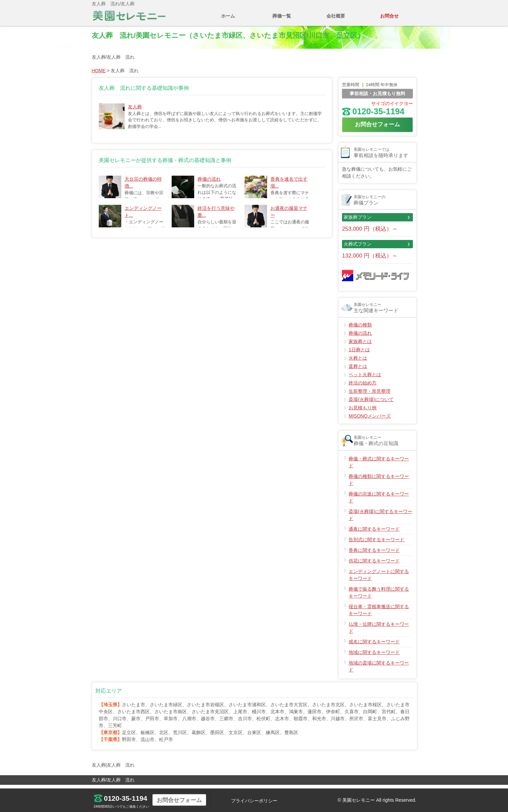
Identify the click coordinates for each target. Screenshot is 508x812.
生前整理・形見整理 (369, 395)
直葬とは (358, 370)
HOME (99, 75)
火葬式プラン (358, 248)
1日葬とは (359, 354)
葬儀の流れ (209, 183)
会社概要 (336, 16)
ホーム (228, 16)
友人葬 (135, 111)
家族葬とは (360, 345)
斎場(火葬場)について (371, 403)
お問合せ (389, 16)
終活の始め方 (363, 387)
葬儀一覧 (282, 16)
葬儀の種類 (360, 329)
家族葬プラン (358, 221)
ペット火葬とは (365, 378)
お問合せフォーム (377, 128)
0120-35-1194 (373, 115)
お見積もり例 (363, 412)
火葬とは (358, 362)
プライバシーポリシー (254, 801)
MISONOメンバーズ (370, 420)
